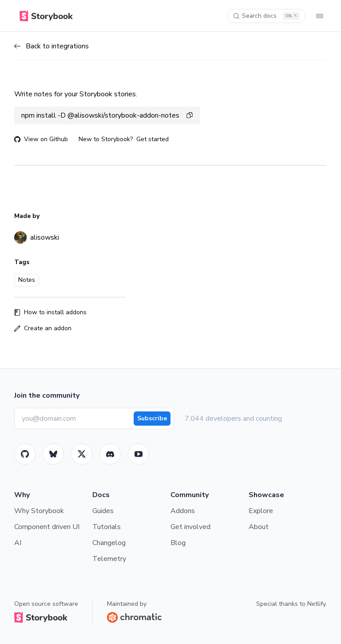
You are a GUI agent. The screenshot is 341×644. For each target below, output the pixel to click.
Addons (183, 511)
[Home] (46, 16)
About (259, 527)
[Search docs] (266, 16)
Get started (153, 139)
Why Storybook (39, 511)
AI (18, 543)
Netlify (316, 604)
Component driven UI (47, 527)
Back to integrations (52, 46)
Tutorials (107, 527)
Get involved (190, 527)
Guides (103, 511)
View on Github (41, 139)
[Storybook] (110, 454)
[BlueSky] (53, 454)
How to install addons (50, 312)
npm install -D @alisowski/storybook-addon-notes (107, 115)
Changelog (109, 543)
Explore (261, 511)
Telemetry (109, 559)
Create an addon (43, 328)
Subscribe (152, 418)
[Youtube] (139, 454)
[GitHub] (25, 454)
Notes (27, 280)
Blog (178, 543)
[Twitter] (82, 454)
